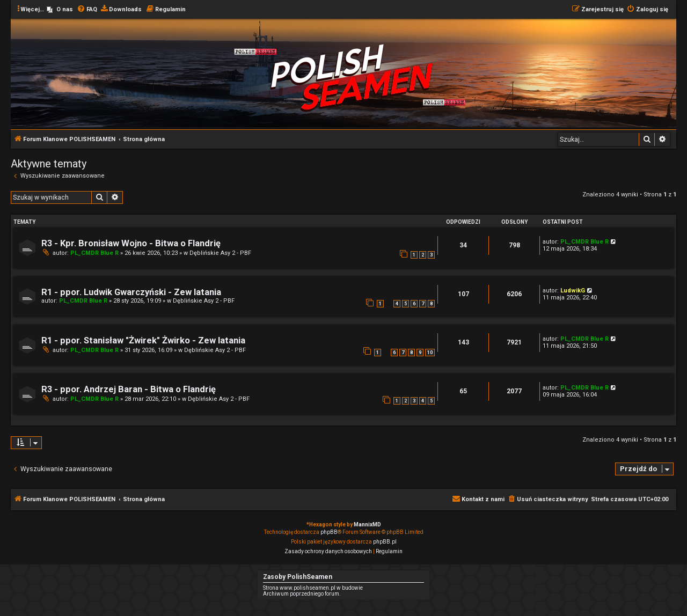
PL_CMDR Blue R (94, 253)
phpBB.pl (385, 542)
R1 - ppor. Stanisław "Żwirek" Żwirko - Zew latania (143, 340)
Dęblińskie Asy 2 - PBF (220, 253)
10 (430, 353)
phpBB (329, 532)
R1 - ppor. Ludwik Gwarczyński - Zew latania (131, 292)
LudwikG (573, 291)
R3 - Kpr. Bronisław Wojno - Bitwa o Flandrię (131, 243)
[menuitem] (60, 10)
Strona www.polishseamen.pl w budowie (313, 588)
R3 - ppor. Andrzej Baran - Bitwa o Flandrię (129, 389)
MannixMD (367, 525)
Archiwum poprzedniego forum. (302, 594)
